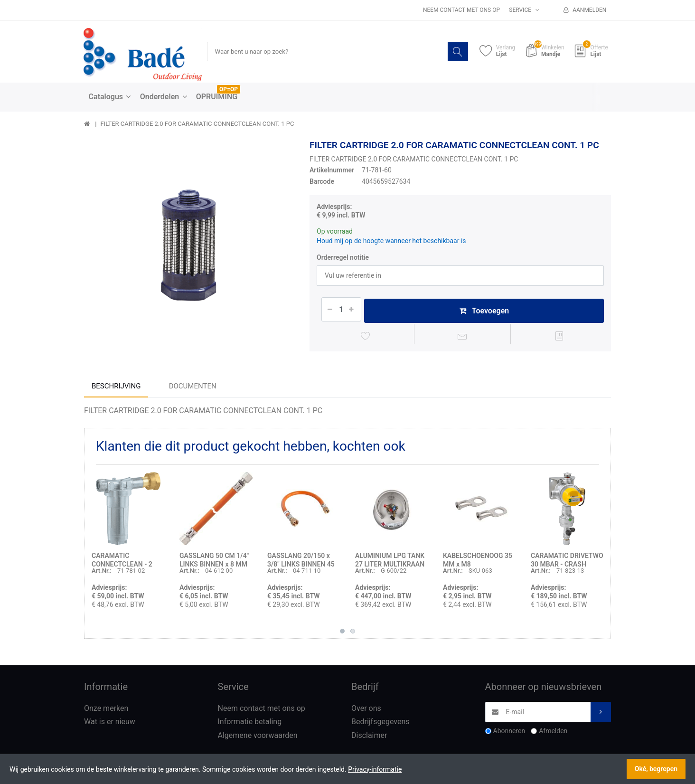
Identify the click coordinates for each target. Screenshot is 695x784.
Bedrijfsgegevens (380, 724)
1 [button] (342, 633)
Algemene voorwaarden (258, 738)
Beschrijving (116, 388)
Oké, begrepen (656, 769)
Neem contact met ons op (461, 10)
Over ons (366, 710)
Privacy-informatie (375, 769)
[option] (190, 246)
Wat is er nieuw (110, 724)
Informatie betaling (250, 724)
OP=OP (229, 90)
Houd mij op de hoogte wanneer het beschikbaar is (391, 241)
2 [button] (353, 633)
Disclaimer (369, 738)
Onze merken (106, 710)
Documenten (193, 388)
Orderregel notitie (343, 257)
